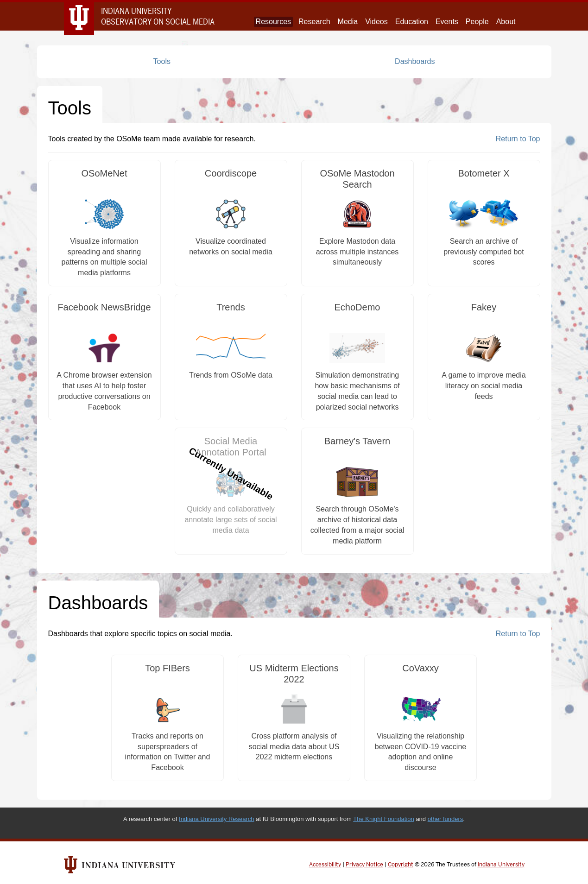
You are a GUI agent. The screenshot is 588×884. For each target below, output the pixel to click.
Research (314, 22)
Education (412, 22)
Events (447, 22)
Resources (273, 22)
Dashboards (415, 61)
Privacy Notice (364, 865)
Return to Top (518, 139)
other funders (446, 819)
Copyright (401, 865)
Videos (376, 22)
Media (348, 22)
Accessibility (325, 865)
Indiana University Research (217, 819)
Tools (162, 61)
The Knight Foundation (384, 819)
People (477, 22)
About (506, 22)
